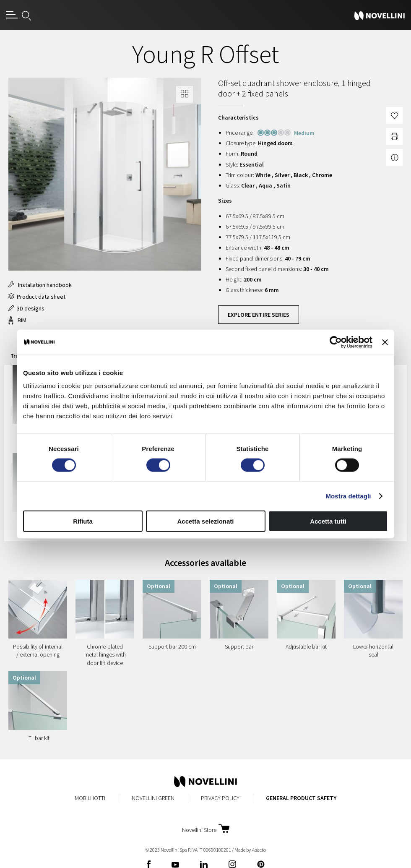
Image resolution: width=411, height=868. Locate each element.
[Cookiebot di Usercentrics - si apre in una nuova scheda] (336, 342)
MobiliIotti (90, 798)
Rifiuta (83, 521)
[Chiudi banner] (385, 342)
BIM (17, 320)
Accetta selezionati (205, 521)
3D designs (26, 308)
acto (259, 850)
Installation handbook (40, 285)
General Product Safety (301, 798)
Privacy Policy (220, 798)
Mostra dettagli (348, 496)
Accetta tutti (328, 521)
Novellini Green (153, 798)
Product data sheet (37, 297)
